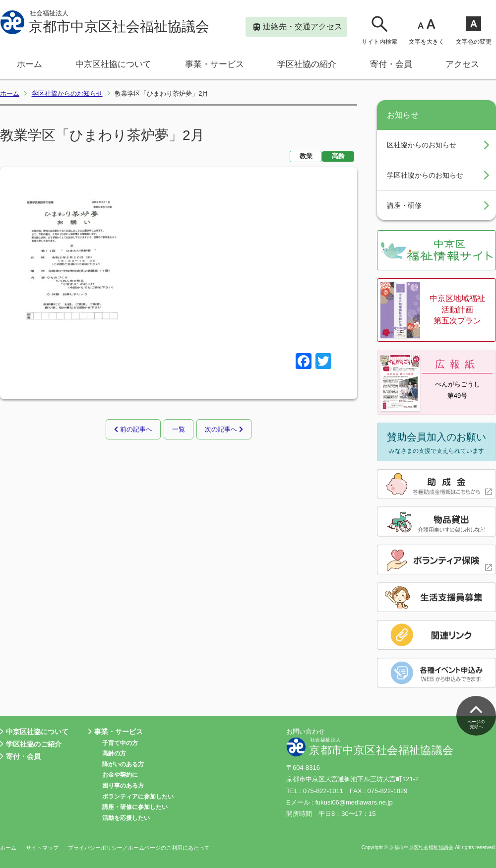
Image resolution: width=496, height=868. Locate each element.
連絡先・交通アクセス (298, 28)
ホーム (30, 64)
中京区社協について (113, 64)
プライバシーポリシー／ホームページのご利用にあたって (139, 848)
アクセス (462, 64)
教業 (306, 156)
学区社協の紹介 (307, 64)
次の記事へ (224, 429)
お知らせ (403, 115)
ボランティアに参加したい (138, 797)
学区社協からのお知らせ (67, 93)
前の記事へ (133, 429)
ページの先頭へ (476, 715)
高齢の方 (114, 753)
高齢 (338, 156)
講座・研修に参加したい (135, 807)
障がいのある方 (123, 764)
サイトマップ (42, 848)
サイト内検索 (379, 30)
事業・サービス (215, 64)
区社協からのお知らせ (422, 145)
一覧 (179, 429)
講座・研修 (404, 205)
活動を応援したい (126, 818)
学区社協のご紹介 (31, 744)
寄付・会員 (391, 64)
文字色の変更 (474, 30)
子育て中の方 (120, 743)
